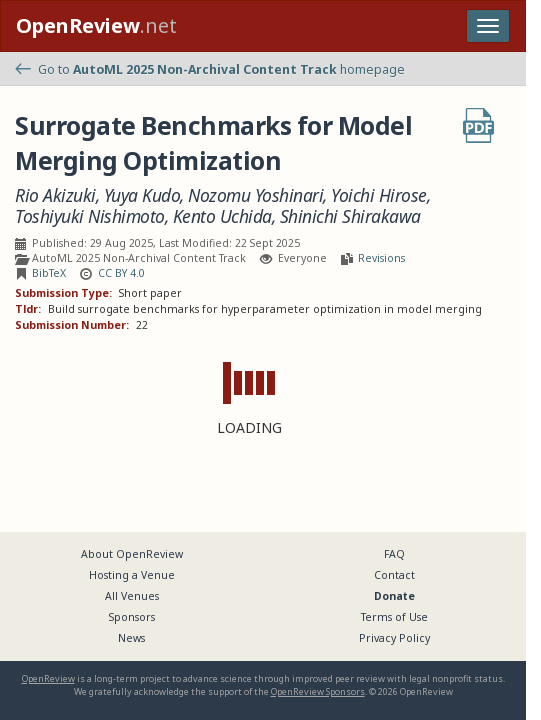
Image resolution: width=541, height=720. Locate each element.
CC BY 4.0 (121, 273)
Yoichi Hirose (379, 195)
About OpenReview (132, 554)
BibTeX (49, 273)
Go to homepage (210, 69)
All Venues (132, 596)
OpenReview (48, 678)
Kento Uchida (222, 216)
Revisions (381, 258)
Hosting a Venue (132, 575)
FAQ (394, 554)
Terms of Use (394, 617)
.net (96, 25)
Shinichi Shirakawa (350, 216)
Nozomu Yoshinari (255, 195)
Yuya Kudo (142, 195)
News (131, 638)
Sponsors (132, 617)
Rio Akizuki (55, 195)
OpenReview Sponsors (318, 691)
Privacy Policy (394, 638)
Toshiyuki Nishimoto (90, 216)
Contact (394, 575)
